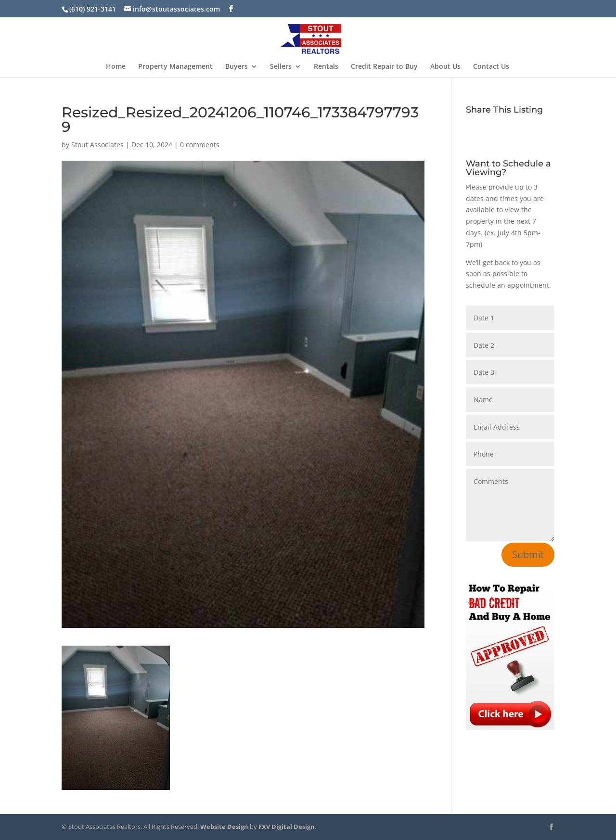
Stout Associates (97, 145)
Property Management (175, 67)
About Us (445, 67)
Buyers (237, 67)
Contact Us (491, 67)
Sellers (281, 67)
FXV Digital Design (287, 827)
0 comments (200, 145)
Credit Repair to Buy (384, 67)
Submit (528, 554)
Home (116, 67)
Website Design (224, 827)
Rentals (326, 67)
